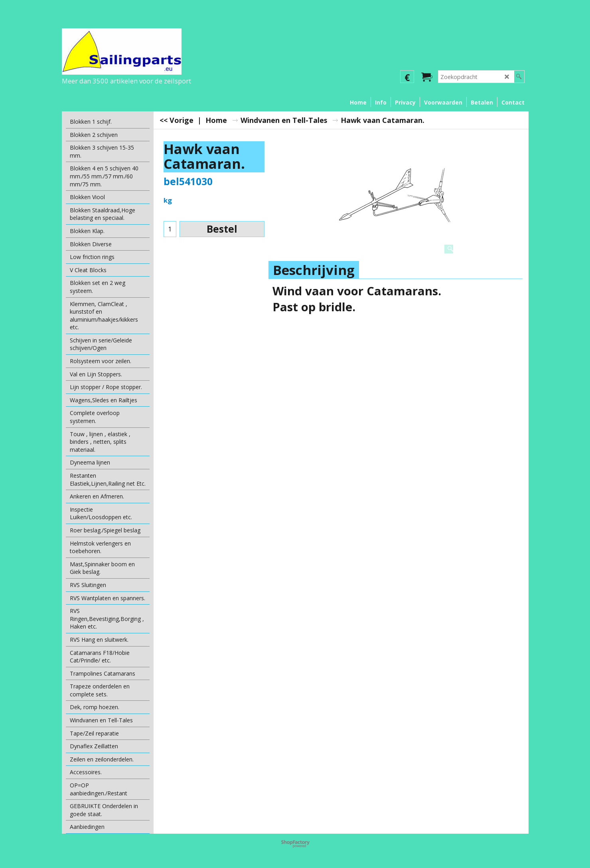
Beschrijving (314, 270)
